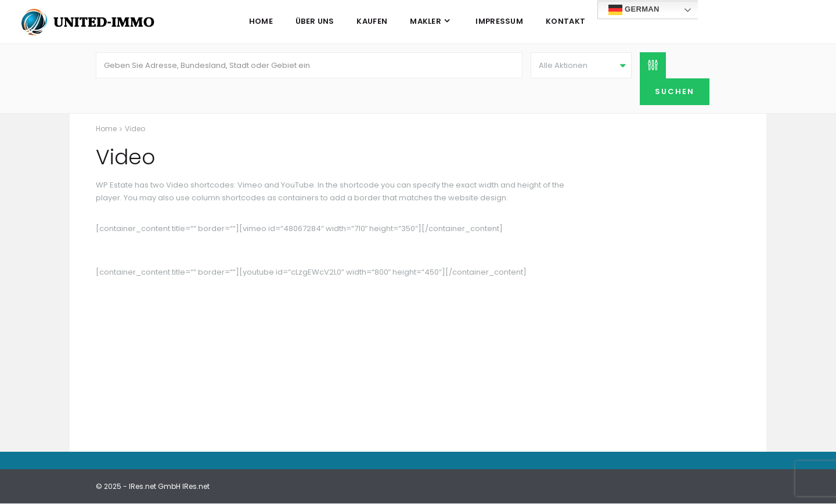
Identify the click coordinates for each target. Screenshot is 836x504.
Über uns (315, 21)
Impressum (499, 21)
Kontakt (565, 21)
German (634, 10)
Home (261, 21)
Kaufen (372, 21)
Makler (426, 21)
